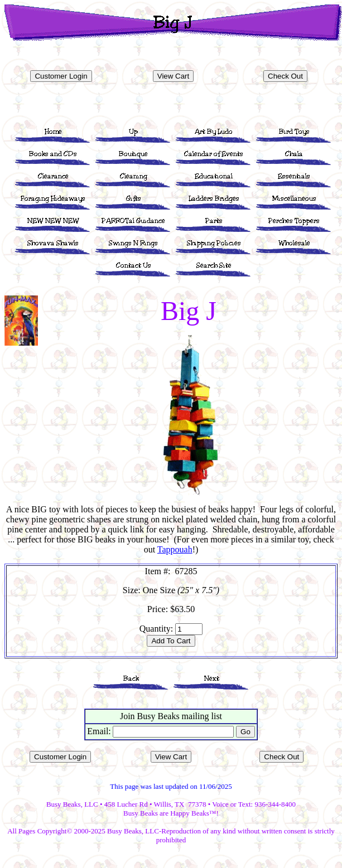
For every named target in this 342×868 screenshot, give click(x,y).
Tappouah (175, 549)
